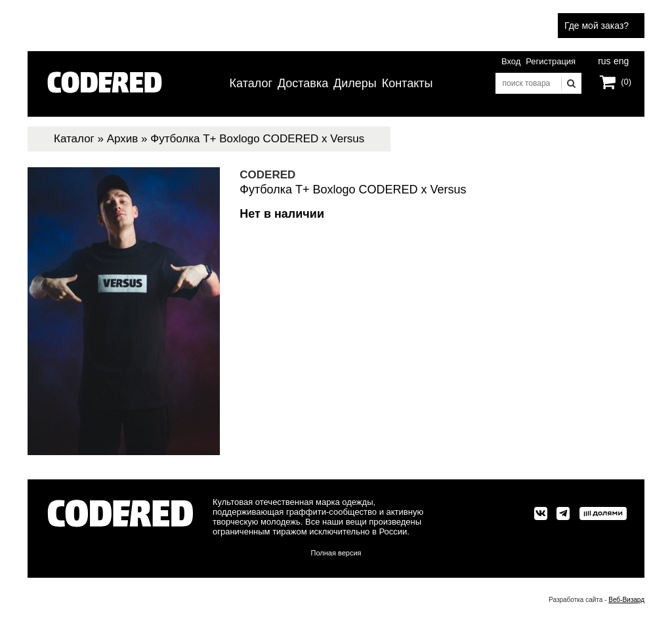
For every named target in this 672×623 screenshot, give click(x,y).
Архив (123, 139)
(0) (626, 82)
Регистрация (551, 61)
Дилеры (355, 83)
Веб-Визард (626, 600)
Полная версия (336, 553)
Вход (511, 61)
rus (604, 60)
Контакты (408, 83)
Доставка (303, 83)
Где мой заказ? (597, 26)
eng (620, 60)
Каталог (251, 83)
